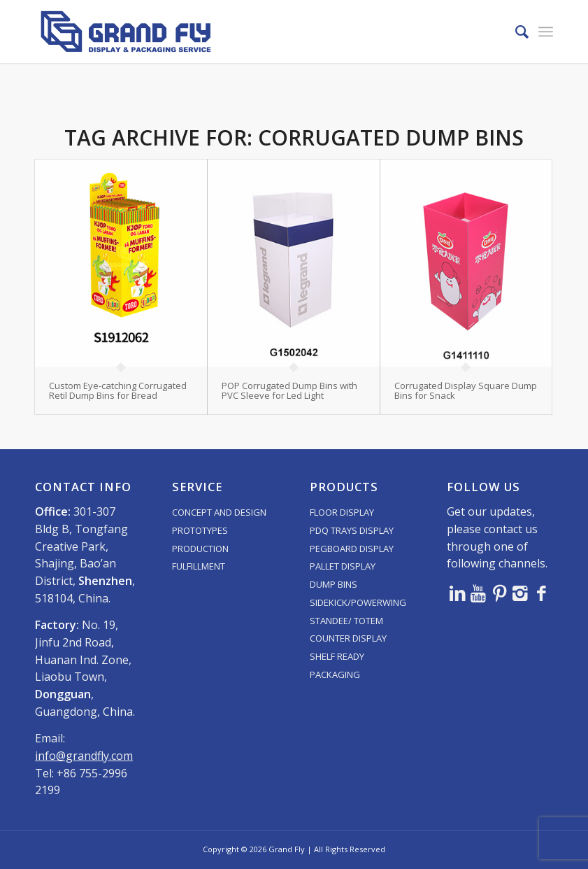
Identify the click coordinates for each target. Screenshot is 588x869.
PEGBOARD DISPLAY (352, 549)
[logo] (126, 31)
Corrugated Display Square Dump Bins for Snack (466, 390)
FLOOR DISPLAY (342, 512)
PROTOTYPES (200, 530)
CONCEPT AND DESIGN (219, 512)
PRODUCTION (200, 549)
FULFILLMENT (199, 566)
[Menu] (546, 31)
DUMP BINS (334, 584)
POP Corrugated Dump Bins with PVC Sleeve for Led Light (289, 390)
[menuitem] (515, 31)
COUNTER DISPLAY (348, 638)
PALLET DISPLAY (343, 566)
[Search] (515, 31)
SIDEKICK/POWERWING (358, 602)
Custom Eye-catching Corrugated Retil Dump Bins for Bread (118, 390)
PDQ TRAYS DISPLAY (352, 530)
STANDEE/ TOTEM (346, 621)
